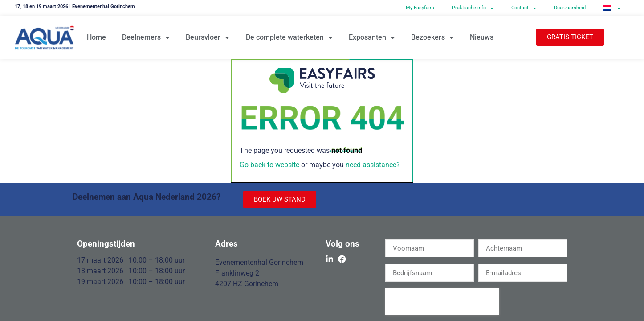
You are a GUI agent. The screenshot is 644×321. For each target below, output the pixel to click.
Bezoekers (432, 37)
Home (96, 37)
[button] (570, 37)
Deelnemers (146, 37)
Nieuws (482, 37)
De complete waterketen (289, 37)
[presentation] (442, 302)
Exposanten (372, 37)
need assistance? (373, 165)
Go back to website (269, 165)
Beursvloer (208, 37)
